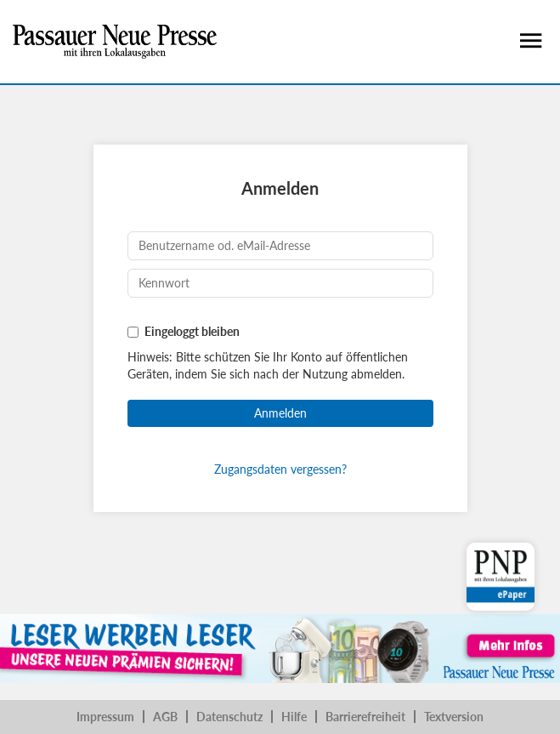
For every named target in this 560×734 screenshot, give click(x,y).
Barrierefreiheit (365, 717)
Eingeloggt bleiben (192, 331)
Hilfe (294, 717)
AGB (165, 717)
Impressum (105, 717)
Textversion (454, 717)
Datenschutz (229, 717)
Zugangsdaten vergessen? (280, 469)
